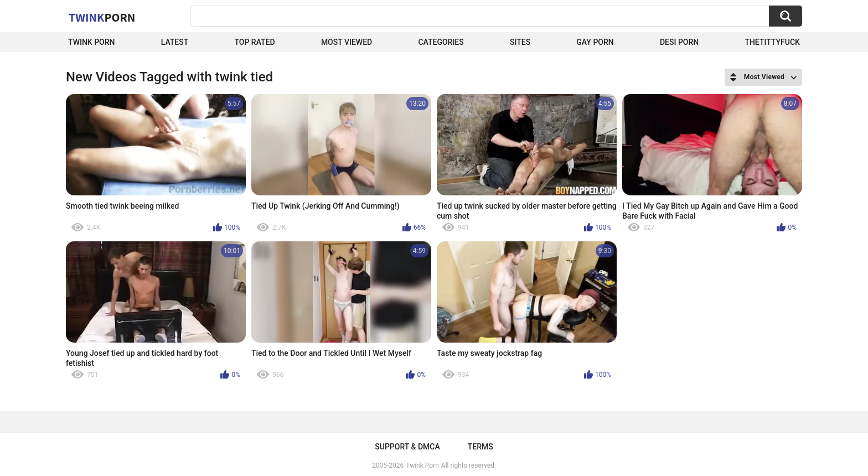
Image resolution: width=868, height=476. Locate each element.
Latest (175, 42)
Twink (102, 17)
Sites (520, 42)
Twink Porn (92, 42)
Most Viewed (347, 42)
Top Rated (254, 42)
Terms (480, 447)
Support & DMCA (407, 447)
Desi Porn (679, 42)
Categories (441, 42)
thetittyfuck (772, 42)
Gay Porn (595, 42)
